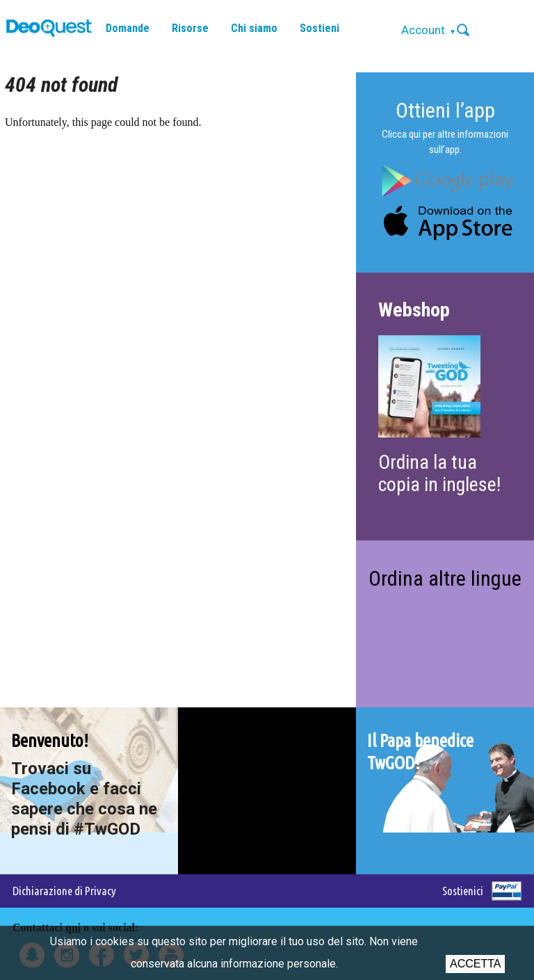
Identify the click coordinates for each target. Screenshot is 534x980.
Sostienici (463, 891)
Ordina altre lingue (445, 578)
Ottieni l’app (445, 110)
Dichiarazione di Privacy (64, 891)
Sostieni (319, 28)
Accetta (475, 964)
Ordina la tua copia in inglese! (439, 473)
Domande (128, 28)
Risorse (190, 28)
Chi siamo (254, 28)
